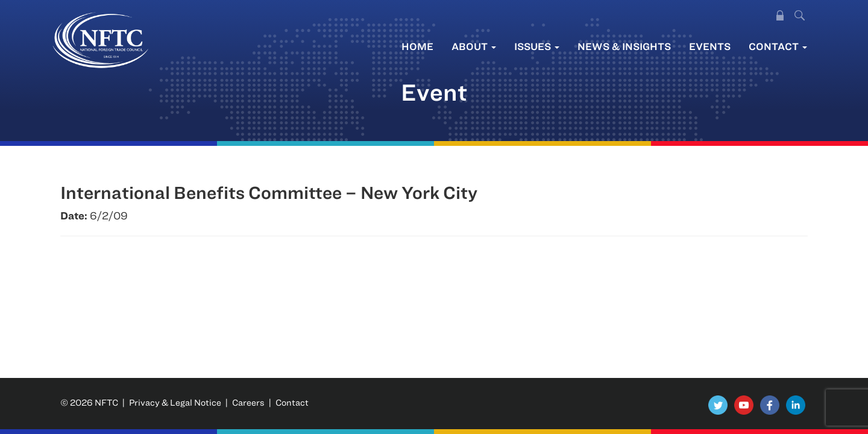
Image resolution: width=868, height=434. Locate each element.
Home (417, 46)
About (474, 46)
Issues (537, 46)
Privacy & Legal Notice (175, 402)
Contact (778, 46)
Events (710, 46)
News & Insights (624, 46)
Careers (248, 402)
